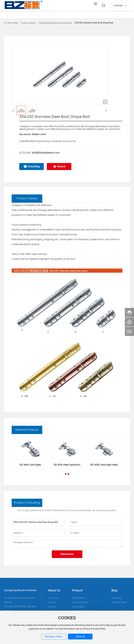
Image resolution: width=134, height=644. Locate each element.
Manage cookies (54, 636)
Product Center (28, 23)
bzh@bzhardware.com (46, 153)
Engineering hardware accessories (56, 23)
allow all (80, 636)
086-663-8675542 (17, 598)
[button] (66, 474)
